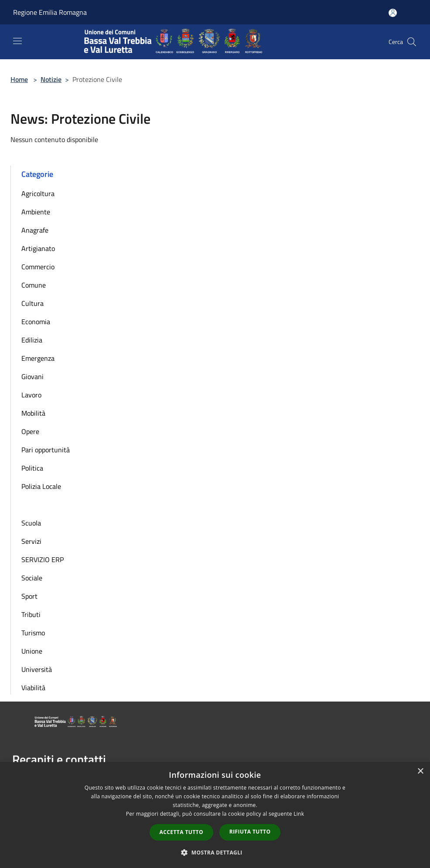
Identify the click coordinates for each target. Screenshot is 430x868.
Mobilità (33, 413)
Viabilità (33, 688)
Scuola (31, 523)
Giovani (32, 376)
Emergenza (38, 358)
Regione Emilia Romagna (50, 12)
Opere (30, 431)
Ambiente (36, 212)
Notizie (51, 79)
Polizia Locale (41, 486)
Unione (32, 651)
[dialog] (215, 815)
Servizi (31, 541)
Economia (36, 322)
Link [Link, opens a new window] (299, 814)
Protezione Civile (46, 505)
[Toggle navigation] (17, 41)
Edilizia (32, 340)
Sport (29, 596)
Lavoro (31, 395)
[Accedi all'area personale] (393, 13)
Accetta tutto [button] (181, 832)
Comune (34, 285)
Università (37, 669)
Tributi (31, 614)
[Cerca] (412, 42)
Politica (32, 468)
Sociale (32, 578)
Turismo (33, 633)
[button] (215, 852)
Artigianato (38, 248)
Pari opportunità (46, 450)
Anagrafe (35, 230)
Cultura (32, 303)
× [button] (420, 771)
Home (19, 79)
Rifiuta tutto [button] (250, 832)
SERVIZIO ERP (43, 559)
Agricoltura (38, 193)
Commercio (38, 267)
